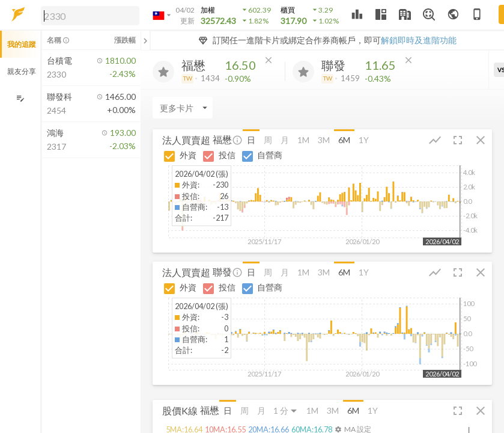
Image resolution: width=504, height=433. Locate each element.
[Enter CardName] (183, 108)
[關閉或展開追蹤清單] (145, 40)
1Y (364, 140)
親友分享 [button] (22, 71)
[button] (88, 15)
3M (324, 140)
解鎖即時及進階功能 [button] (419, 40)
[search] (90, 16)
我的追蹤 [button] (22, 44)
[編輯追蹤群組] (20, 98)
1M (303, 140)
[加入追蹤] (163, 72)
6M (344, 140)
